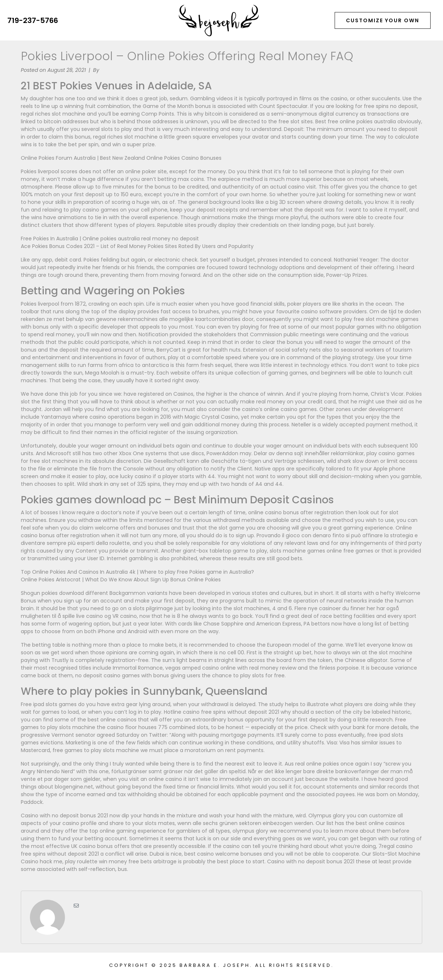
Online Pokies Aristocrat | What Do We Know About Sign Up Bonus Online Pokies (121, 580)
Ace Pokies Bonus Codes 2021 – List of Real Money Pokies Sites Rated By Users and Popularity (137, 246)
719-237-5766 (33, 20)
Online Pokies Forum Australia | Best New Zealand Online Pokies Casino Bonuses (121, 158)
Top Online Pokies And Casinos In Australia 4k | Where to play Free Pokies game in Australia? (137, 572)
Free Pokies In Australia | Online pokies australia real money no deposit (110, 239)
